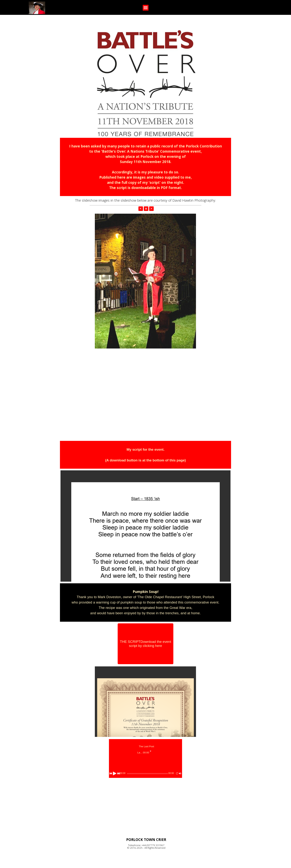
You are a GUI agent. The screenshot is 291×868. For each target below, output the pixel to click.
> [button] (151, 209)
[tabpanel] (145, 167)
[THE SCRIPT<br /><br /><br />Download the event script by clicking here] (145, 644)
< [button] (141, 209)
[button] (146, 209)
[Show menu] (146, 8)
